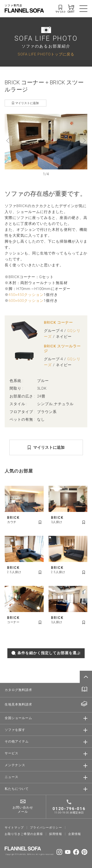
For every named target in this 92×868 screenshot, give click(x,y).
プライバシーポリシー (46, 828)
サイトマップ (14, 828)
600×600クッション (26, 301)
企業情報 (75, 834)
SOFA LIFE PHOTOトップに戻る (46, 54)
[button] (8, 141)
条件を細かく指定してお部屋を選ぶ (46, 653)
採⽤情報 (55, 834)
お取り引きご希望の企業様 (24, 834)
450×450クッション (26, 295)
